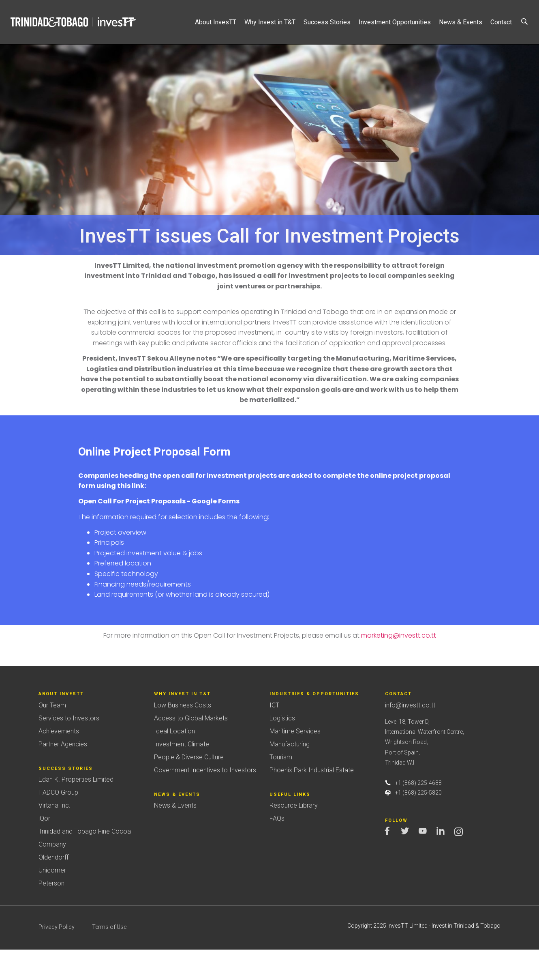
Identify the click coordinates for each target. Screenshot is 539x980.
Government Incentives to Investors (205, 801)
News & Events (175, 836)
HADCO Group (58, 823)
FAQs (277, 849)
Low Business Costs (183, 736)
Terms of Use (109, 957)
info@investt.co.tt (410, 736)
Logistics (282, 749)
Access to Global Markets (191, 749)
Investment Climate (182, 775)
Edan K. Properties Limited (76, 810)
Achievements (59, 762)
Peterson (51, 914)
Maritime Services (295, 762)
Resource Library (294, 836)
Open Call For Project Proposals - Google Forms (159, 532)
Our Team (52, 736)
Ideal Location (174, 762)
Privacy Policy (57, 957)
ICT (274, 736)
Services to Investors (69, 749)
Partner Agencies (63, 775)
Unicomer (52, 901)
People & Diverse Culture (189, 788)
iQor (44, 849)
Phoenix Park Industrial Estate (312, 801)
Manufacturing (290, 775)
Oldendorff (53, 888)
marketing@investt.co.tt (399, 666)
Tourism (281, 788)
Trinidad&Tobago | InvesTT (74, 22)
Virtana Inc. (55, 836)
